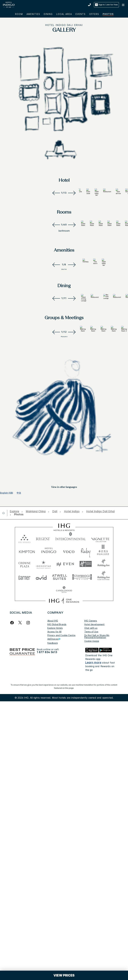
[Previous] (56, 272)
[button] (123, 5)
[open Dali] (55, 915)
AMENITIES (33, 14)
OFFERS (94, 14)
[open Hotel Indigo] (72, 915)
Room (19, 14)
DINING (48, 14)
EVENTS (81, 14)
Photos (108, 14)
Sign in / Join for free (106, 5)
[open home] (5, 917)
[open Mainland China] (36, 915)
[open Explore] (15, 915)
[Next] (72, 272)
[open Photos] (18, 918)
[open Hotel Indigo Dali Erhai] (100, 915)
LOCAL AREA (64, 14)
